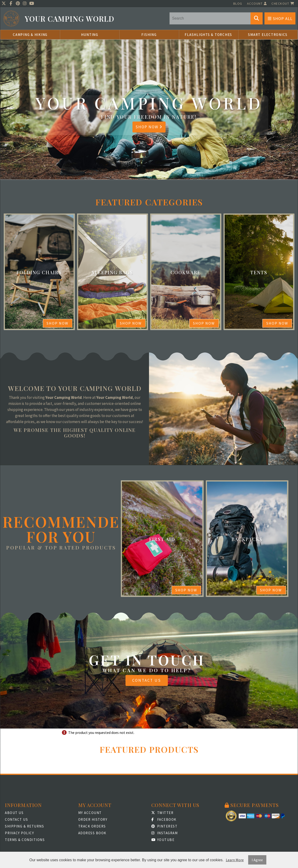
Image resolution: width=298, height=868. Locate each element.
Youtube (163, 840)
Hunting (90, 35)
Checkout (283, 3)
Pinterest (164, 826)
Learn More (235, 860)
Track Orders (92, 826)
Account (257, 3)
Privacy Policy (19, 833)
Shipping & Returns (24, 826)
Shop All (280, 19)
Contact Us (147, 680)
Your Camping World (70, 19)
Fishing (149, 35)
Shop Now (149, 127)
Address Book (92, 833)
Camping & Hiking (30, 35)
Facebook (164, 819)
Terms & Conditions (25, 840)
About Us (14, 813)
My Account (90, 813)
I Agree (257, 860)
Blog (238, 3)
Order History (93, 819)
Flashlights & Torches (208, 35)
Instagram (164, 833)
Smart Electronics (268, 35)
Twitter (162, 813)
